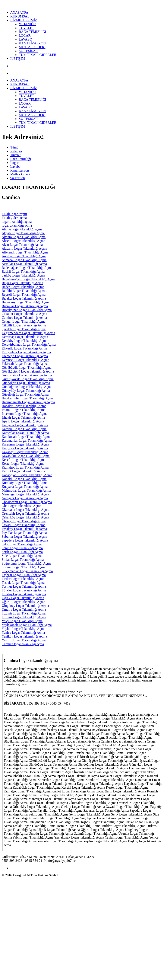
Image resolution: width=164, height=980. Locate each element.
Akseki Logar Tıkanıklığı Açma (23, 241)
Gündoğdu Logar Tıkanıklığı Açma (26, 383)
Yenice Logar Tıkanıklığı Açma (23, 633)
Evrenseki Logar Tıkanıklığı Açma (25, 360)
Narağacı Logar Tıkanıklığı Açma (25, 498)
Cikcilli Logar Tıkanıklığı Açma (24, 325)
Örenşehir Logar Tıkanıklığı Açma (25, 513)
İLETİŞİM (18, 59)
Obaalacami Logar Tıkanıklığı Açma (27, 502)
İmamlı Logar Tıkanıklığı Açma (24, 410)
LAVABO (26, 39)
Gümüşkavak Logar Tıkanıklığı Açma (28, 379)
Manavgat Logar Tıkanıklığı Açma (25, 494)
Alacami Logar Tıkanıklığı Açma (24, 248)
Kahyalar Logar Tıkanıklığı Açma (25, 425)
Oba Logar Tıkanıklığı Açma (21, 506)
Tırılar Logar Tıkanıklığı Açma (23, 579)
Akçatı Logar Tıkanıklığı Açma (23, 233)
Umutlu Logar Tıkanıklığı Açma (24, 609)
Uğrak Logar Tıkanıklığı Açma (23, 598)
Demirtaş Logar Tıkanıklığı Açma (25, 337)
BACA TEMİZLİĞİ (32, 32)
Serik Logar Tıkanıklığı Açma (22, 552)
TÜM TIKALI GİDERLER (38, 55)
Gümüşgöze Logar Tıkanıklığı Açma (27, 375)
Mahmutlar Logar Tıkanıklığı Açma (26, 490)
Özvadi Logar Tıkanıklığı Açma (24, 525)
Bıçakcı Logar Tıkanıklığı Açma (24, 298)
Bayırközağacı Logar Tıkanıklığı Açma (29, 279)
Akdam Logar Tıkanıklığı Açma (24, 237)
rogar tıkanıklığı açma (17, 225)
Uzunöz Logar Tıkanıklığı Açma (24, 617)
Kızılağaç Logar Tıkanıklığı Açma (25, 467)
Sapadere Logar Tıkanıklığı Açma (25, 540)
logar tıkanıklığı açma (17, 222)
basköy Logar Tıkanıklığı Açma (23, 275)
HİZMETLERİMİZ (24, 20)
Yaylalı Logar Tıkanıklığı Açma (23, 629)
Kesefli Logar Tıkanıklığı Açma (24, 460)
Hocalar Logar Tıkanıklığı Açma (24, 406)
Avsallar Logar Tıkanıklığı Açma (24, 264)
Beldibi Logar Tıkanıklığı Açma (24, 291)
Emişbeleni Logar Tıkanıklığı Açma (26, 352)
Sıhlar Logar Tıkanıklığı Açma (23, 560)
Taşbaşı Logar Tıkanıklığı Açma (24, 575)
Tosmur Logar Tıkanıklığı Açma (24, 586)
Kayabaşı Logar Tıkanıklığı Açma (25, 452)
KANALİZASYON (32, 43)
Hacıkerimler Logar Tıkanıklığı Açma (28, 398)
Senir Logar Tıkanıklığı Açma (22, 548)
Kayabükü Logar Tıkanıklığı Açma (26, 456)
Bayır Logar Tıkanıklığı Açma (22, 283)
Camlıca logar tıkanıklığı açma (23, 644)
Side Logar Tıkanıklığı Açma (22, 556)
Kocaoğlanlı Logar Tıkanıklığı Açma (27, 475)
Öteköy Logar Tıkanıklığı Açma (24, 521)
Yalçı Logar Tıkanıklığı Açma (22, 621)
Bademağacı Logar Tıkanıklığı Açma (27, 268)
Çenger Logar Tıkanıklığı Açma (24, 321)
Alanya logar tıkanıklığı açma (22, 229)
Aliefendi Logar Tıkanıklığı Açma (25, 252)
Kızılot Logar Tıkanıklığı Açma (23, 471)
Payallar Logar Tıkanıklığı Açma (24, 533)
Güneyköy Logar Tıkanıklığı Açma (26, 391)
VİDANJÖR (27, 24)
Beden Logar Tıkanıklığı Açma (23, 287)
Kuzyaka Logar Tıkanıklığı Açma (25, 487)
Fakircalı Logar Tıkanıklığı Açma (25, 364)
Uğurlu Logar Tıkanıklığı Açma (23, 602)
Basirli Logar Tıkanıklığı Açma (23, 272)
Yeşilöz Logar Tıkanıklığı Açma (24, 640)
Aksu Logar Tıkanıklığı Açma (22, 245)
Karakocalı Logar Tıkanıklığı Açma (26, 437)
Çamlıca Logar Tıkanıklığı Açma (24, 318)
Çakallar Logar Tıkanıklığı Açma (24, 314)
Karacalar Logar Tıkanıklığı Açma (25, 433)
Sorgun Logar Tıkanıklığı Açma (23, 567)
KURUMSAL (20, 16)
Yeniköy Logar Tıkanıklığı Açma (24, 636)
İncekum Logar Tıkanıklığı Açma (25, 414)
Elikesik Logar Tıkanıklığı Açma (24, 348)
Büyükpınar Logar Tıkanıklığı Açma (27, 310)
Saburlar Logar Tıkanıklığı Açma (24, 537)
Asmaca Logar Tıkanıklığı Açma (24, 260)
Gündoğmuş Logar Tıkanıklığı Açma (27, 387)
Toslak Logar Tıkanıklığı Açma (23, 583)
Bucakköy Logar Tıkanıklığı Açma (26, 302)
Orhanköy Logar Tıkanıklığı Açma (25, 517)
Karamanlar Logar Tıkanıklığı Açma (27, 440)
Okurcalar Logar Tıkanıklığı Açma (25, 510)
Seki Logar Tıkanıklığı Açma (22, 544)
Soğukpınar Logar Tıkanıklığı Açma (26, 563)
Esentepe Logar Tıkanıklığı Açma (25, 356)
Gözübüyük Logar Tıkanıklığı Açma (27, 368)
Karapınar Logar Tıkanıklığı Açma (25, 444)
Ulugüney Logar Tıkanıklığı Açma (25, 606)
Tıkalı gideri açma (14, 218)
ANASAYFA (19, 12)
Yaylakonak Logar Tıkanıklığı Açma (27, 625)
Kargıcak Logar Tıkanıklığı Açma (25, 448)
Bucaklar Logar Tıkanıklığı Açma (25, 306)
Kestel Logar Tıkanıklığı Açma (23, 464)
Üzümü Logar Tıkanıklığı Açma (24, 613)
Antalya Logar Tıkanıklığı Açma (24, 256)
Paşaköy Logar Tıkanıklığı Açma (24, 529)
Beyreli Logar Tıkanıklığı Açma (24, 295)
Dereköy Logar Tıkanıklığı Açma (24, 341)
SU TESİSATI (29, 51)
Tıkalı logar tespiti (14, 214)
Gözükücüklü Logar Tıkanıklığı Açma (28, 371)
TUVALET (26, 28)
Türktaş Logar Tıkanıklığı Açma (24, 594)
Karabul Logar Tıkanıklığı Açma (24, 429)
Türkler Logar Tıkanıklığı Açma (24, 590)
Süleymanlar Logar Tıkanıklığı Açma (27, 571)
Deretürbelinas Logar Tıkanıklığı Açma (29, 344)
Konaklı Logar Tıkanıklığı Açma (24, 479)
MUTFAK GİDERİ (32, 47)
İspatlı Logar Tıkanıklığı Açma (23, 421)
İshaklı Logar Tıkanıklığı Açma (23, 417)
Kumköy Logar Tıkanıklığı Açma (25, 483)
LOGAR (25, 36)
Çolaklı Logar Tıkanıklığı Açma (24, 329)
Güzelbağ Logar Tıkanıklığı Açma (25, 394)
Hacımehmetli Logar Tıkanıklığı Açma (28, 402)
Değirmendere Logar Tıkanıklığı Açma (28, 333)
